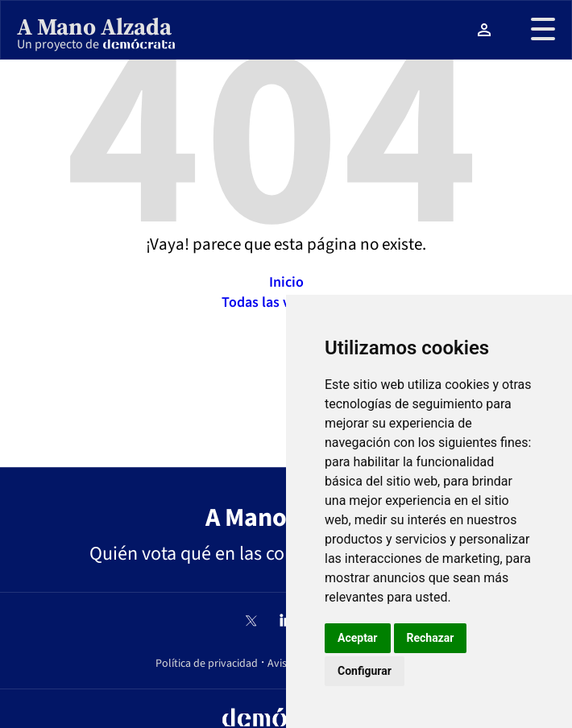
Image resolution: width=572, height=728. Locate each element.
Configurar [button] (365, 671)
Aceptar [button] (358, 638)
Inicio (286, 282)
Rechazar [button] (431, 638)
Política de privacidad (207, 664)
